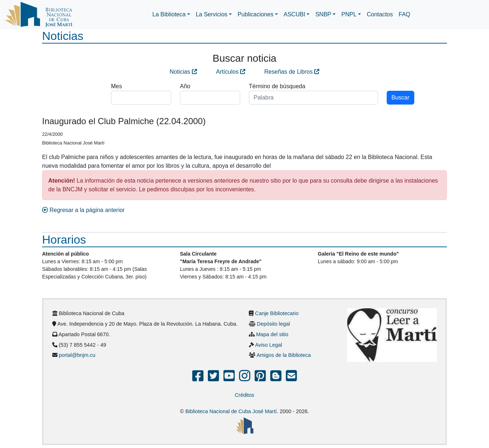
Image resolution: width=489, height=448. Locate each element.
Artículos (231, 72)
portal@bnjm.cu (77, 355)
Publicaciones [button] (256, 14)
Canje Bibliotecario (277, 313)
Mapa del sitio (272, 334)
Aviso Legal (268, 345)
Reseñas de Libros (292, 72)
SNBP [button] (323, 14)
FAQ (404, 14)
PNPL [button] (349, 14)
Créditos (244, 395)
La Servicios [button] (212, 14)
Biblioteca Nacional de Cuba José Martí (231, 411)
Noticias (183, 72)
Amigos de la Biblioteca (284, 355)
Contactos (380, 14)
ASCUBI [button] (295, 14)
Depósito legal (273, 324)
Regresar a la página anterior (83, 210)
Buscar (400, 97)
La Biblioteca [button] (169, 14)
